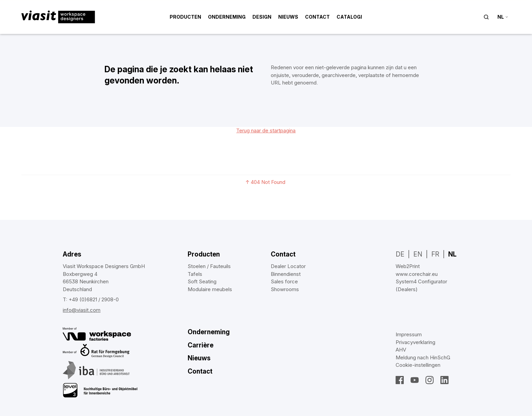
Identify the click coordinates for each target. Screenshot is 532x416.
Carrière (201, 345)
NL (452, 254)
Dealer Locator (288, 266)
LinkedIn (444, 380)
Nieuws (288, 17)
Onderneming (227, 17)
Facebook (400, 380)
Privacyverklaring (415, 342)
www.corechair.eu (417, 274)
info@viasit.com (82, 310)
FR (435, 254)
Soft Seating (202, 281)
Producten (185, 17)
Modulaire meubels (210, 289)
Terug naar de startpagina (266, 130)
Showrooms (285, 289)
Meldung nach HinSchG (423, 357)
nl (501, 17)
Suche (486, 17)
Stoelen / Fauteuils (209, 266)
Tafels (195, 274)
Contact (317, 17)
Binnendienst (286, 274)
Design (262, 17)
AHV (401, 350)
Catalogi (349, 17)
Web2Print (408, 266)
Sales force (284, 281)
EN (418, 254)
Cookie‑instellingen (418, 365)
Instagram (430, 380)
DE (400, 254)
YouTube (415, 380)
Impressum (409, 334)
